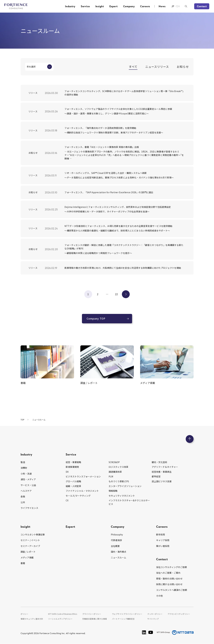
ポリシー (24, 614)
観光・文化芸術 (159, 462)
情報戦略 (113, 491)
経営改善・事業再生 (162, 472)
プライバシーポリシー (92, 614)
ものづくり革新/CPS (119, 481)
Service (85, 6)
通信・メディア (28, 479)
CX (67, 500)
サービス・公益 (28, 485)
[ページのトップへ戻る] (190, 439)
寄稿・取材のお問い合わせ (169, 579)
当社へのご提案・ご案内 (168, 573)
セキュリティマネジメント (122, 496)
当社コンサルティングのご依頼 (171, 567)
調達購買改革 (115, 472)
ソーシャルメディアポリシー (60, 619)
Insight (100, 6)
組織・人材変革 (73, 486)
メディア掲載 (27, 557)
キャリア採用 (163, 540)
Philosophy (117, 534)
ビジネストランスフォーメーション (83, 476)
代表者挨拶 (116, 540)
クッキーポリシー (155, 614)
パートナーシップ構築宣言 (123, 619)
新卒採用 (161, 534)
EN (178, 6)
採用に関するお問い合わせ (169, 584)
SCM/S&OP (114, 462)
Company (129, 6)
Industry (70, 6)
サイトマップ (153, 619)
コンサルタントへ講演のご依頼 (172, 590)
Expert (114, 6)
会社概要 (115, 546)
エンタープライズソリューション (125, 486)
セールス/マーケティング (78, 496)
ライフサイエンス (29, 508)
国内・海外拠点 (119, 552)
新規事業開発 (72, 467)
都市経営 (156, 476)
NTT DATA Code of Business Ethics (63, 614)
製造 (23, 462)
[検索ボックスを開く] (186, 6)
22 (116, 294)
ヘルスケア (26, 491)
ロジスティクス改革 (118, 467)
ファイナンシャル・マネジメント (82, 491)
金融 (23, 496)
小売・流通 (26, 474)
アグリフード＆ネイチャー (165, 467)
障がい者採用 (163, 546)
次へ (126, 294)
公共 (23, 502)
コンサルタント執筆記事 (33, 534)
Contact (202, 6)
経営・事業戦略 (73, 462)
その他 (159, 596)
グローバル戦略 (73, 481)
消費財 (24, 468)
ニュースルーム (118, 557)
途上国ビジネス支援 (162, 481)
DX (67, 472)
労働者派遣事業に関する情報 (94, 619)
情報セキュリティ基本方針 (32, 619)
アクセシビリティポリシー (179, 614)
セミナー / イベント (30, 540)
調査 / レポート (28, 552)
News (162, 6)
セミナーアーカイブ (30, 546)
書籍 (23, 563)
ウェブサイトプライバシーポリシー (127, 614)
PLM (111, 476)
